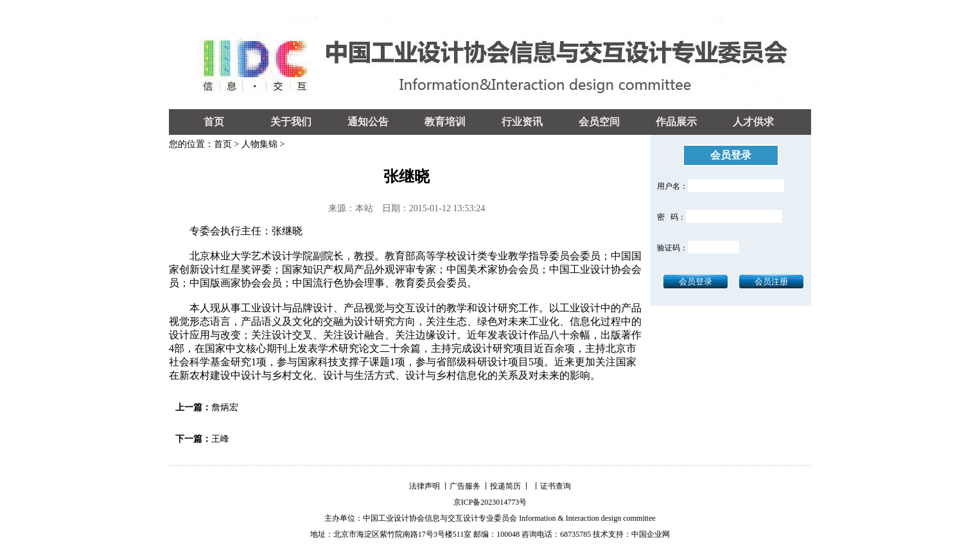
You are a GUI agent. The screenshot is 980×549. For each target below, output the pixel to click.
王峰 (220, 439)
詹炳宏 (225, 407)
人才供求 (753, 122)
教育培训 (445, 122)
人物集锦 (259, 144)
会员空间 (599, 122)
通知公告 (368, 122)
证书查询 (556, 486)
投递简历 (505, 486)
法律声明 (424, 486)
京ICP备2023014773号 (490, 502)
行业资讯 (522, 122)
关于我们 (291, 122)
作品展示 (676, 122)
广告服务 (465, 486)
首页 (214, 122)
